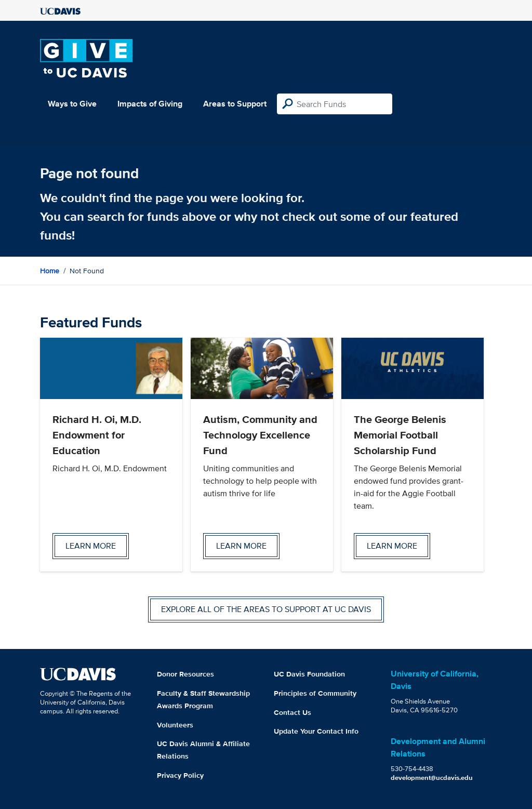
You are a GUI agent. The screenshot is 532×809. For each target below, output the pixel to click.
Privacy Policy (180, 775)
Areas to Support (235, 104)
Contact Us (292, 712)
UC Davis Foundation (309, 674)
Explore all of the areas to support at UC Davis (266, 609)
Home (50, 271)
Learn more (91, 546)
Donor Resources (185, 674)
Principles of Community (315, 693)
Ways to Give (72, 104)
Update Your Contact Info (316, 731)
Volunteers (175, 725)
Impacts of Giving (150, 104)
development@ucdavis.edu (432, 778)
